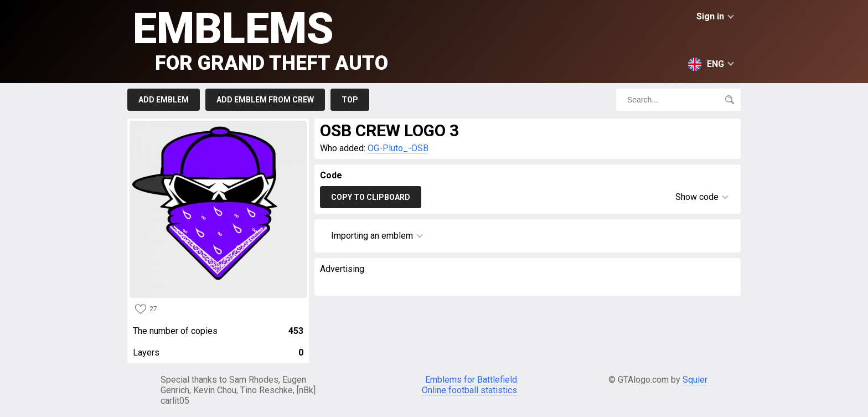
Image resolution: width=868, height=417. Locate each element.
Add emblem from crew (265, 100)
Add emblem (164, 100)
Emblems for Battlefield (471, 380)
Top (350, 100)
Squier (695, 380)
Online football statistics (469, 390)
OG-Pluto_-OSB (398, 148)
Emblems (260, 39)
